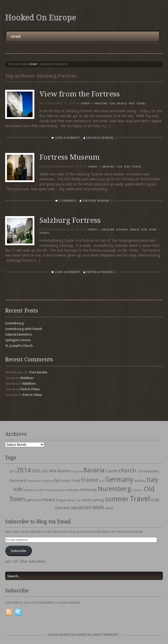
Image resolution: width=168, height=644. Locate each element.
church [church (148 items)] (127, 470)
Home (16, 37)
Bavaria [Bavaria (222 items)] (94, 470)
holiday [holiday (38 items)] (140, 481)
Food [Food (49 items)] (76, 481)
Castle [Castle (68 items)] (111, 471)
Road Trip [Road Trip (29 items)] (74, 500)
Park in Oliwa (30, 389)
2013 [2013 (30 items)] (12, 471)
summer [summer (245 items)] (117, 499)
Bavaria (122, 230)
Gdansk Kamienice (18, 334)
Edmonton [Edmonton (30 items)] (34, 481)
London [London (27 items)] (40, 490)
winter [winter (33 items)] (109, 508)
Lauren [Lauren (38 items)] (29, 490)
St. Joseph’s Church (19, 346)
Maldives (27, 378)
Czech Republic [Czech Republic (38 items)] (148, 471)
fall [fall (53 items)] (57, 481)
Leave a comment (67, 138)
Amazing (101, 104)
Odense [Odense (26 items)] (137, 490)
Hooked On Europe (41, 18)
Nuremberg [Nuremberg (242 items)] (114, 489)
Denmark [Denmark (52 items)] (18, 481)
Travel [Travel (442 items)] (140, 499)
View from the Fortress (80, 94)
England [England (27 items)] (48, 481)
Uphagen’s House (18, 340)
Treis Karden (38, 372)
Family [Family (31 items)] (66, 481)
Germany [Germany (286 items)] (119, 479)
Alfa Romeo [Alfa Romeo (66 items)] (60, 471)
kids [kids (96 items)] (18, 489)
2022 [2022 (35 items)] (45, 471)
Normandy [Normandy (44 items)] (88, 490)
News (153, 230)
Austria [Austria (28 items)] (77, 471)
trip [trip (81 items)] (155, 500)
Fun (112, 104)
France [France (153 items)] (90, 480)
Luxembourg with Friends (24, 329)
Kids (132, 104)
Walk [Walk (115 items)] (98, 507)
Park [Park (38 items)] (38, 500)
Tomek (85, 104)
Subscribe (18, 551)
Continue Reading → (102, 138)
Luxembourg (14, 323)
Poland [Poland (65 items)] (49, 500)
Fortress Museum (70, 157)
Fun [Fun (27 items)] (102, 481)
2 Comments (68, 201)
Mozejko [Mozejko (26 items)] (60, 490)
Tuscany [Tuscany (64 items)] (62, 508)
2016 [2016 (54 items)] (36, 471)
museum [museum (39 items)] (73, 490)
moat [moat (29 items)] (50, 490)
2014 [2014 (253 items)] (24, 470)
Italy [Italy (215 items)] (152, 480)
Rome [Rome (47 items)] (87, 500)
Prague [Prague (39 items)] (61, 500)
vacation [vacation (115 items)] (81, 507)
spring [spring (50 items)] (98, 500)
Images (122, 104)
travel (141, 104)
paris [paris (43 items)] (30, 500)
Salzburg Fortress (70, 220)
